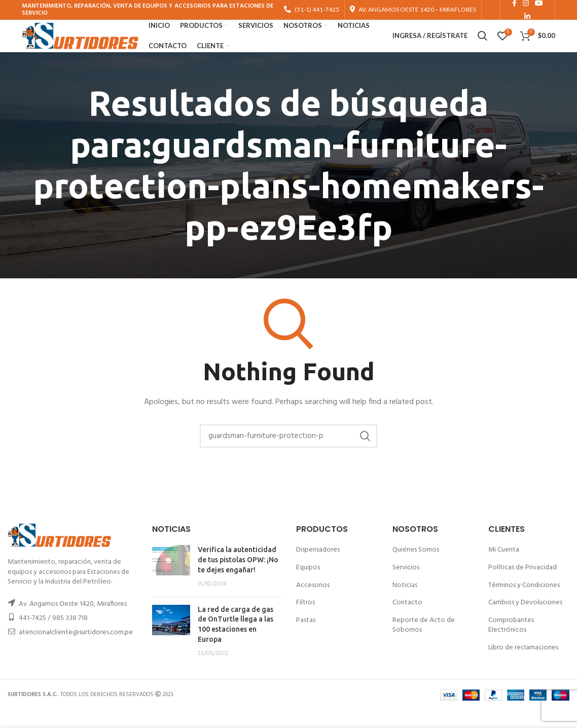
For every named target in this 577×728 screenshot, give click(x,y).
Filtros (305, 620)
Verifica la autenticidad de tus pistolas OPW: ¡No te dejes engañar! (238, 577)
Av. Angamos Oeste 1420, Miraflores (73, 621)
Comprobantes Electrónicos (511, 643)
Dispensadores (318, 568)
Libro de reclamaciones (523, 665)
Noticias (405, 603)
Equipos (308, 585)
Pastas (306, 638)
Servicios (406, 585)
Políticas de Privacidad (522, 585)
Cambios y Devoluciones (525, 620)
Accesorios (313, 603)
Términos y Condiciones (524, 603)
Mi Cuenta (504, 568)
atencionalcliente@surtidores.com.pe (76, 650)
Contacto (407, 620)
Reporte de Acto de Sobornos (424, 643)
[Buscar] (288, 453)
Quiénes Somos (416, 568)
